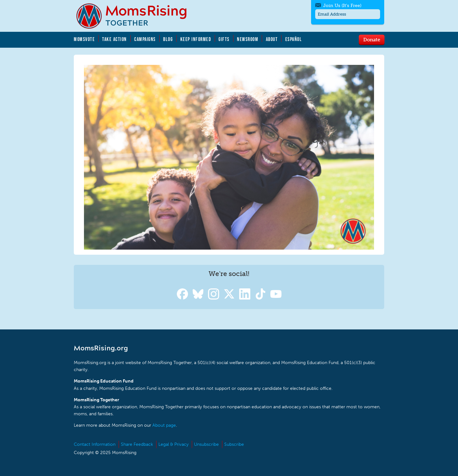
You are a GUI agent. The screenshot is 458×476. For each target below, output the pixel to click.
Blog (168, 39)
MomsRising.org (136, 16)
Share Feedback (137, 444)
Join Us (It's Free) (342, 6)
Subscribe (234, 444)
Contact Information (95, 444)
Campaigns (145, 39)
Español (294, 39)
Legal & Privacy (173, 444)
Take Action (114, 39)
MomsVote (84, 39)
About (272, 39)
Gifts (224, 39)
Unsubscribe (206, 444)
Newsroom (248, 39)
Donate (372, 39)
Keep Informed (196, 39)
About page (164, 425)
